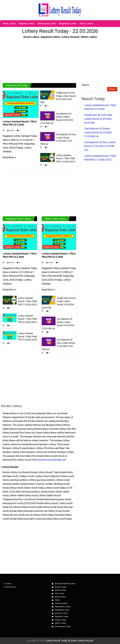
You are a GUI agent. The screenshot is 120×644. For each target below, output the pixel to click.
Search (85, 85)
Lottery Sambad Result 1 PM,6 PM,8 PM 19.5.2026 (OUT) (27, 337)
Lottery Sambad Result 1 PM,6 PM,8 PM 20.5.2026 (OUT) (27, 319)
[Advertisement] (60, 59)
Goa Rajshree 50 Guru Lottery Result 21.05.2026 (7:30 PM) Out (100, 146)
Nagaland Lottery (27, 24)
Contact (8, 584)
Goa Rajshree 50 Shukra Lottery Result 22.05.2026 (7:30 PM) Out (98, 132)
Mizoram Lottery (61, 613)
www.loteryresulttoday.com (52, 460)
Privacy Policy (10, 587)
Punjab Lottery (60, 620)
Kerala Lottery (9, 24)
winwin (12, 130)
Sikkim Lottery (86, 24)
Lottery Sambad (61, 603)
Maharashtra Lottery (47, 24)
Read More (9, 157)
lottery (57, 600)
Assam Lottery (61, 587)
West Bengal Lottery (63, 626)
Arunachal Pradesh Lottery (65, 584)
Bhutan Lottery (60, 590)
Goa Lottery (59, 593)
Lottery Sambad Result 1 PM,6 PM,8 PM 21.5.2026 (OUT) (66, 159)
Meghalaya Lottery (68, 24)
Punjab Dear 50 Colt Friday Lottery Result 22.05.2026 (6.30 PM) (98, 119)
